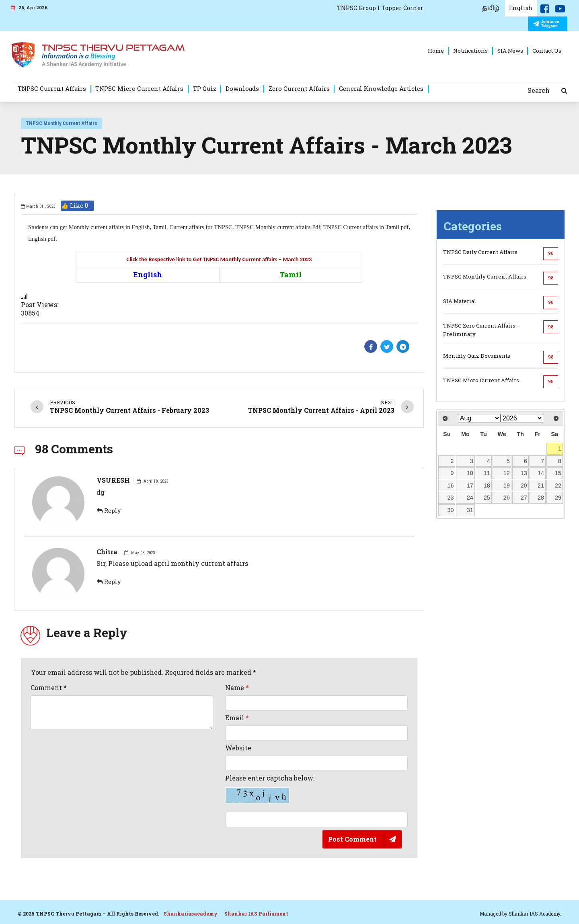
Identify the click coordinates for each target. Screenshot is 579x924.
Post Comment (352, 839)
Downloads (242, 88)
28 (541, 498)
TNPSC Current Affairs (52, 88)
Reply (109, 511)
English (521, 8)
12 (507, 473)
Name (237, 688)
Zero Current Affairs (299, 88)
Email (237, 718)
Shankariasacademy (191, 914)
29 (558, 498)
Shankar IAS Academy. (535, 914)
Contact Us (547, 51)
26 (507, 498)
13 (524, 473)
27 (524, 498)
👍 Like (77, 206)
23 (451, 498)
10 (470, 473)
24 (470, 498)
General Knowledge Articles (381, 88)
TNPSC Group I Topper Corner (380, 8)
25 (487, 498)
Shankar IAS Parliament (256, 914)
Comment (49, 688)
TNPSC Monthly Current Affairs (62, 123)
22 (558, 486)
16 (451, 486)
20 (524, 486)
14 (541, 473)
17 (470, 486)
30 (451, 510)
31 (470, 510)
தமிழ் (491, 8)
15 (558, 473)
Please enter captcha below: (270, 789)
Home (436, 51)
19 (507, 486)
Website (238, 748)
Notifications (470, 51)
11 (487, 473)
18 (487, 486)
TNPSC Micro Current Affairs (139, 88)
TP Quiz (205, 88)
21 (541, 486)
